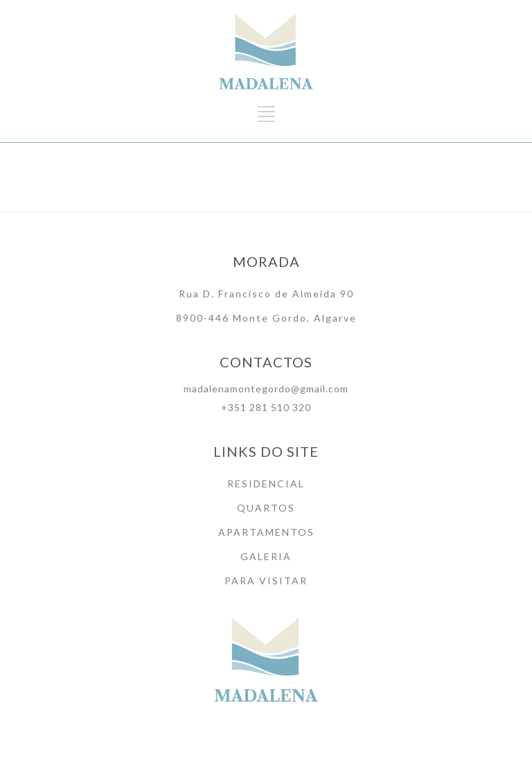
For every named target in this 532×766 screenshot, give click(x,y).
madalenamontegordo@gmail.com (266, 389)
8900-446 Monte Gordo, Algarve (266, 318)
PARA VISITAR (266, 581)
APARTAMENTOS (266, 532)
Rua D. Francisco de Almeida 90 (266, 294)
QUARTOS (266, 508)
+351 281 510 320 (266, 407)
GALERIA (266, 556)
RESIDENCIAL (266, 484)
